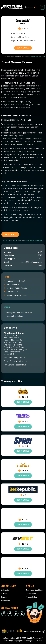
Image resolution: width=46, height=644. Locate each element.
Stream (4, 594)
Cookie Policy (31, 594)
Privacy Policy (31, 597)
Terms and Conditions (34, 590)
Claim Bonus (23, 48)
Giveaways (6, 601)
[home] (12, 7)
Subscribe (5, 590)
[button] (32, 7)
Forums (4, 597)
